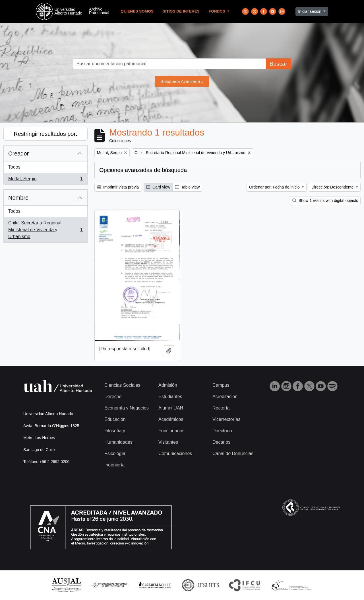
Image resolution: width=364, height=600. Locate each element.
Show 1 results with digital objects (325, 200)
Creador (18, 153)
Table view (187, 187)
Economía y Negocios (127, 408)
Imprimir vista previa (118, 187)
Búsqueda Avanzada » (182, 81)
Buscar (278, 64)
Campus (221, 385)
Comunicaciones (175, 453)
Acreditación (225, 397)
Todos (14, 167)
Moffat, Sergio (45, 180)
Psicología (115, 453)
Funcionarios (171, 431)
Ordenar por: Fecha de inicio (275, 187)
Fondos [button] (218, 11)
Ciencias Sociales (122, 385)
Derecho (113, 397)
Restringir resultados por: (45, 134)
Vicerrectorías (226, 419)
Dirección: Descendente (333, 187)
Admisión (168, 385)
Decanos (221, 442)
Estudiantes (170, 397)
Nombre (18, 198)
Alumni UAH (171, 408)
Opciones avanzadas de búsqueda (143, 170)
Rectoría (221, 408)
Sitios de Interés (181, 11)
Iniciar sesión (310, 11)
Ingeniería (114, 465)
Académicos (171, 419)
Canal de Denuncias (233, 453)
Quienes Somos (137, 11)
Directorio (222, 431)
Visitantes (168, 442)
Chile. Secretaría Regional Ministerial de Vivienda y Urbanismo (45, 230)
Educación (115, 419)
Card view (158, 187)
